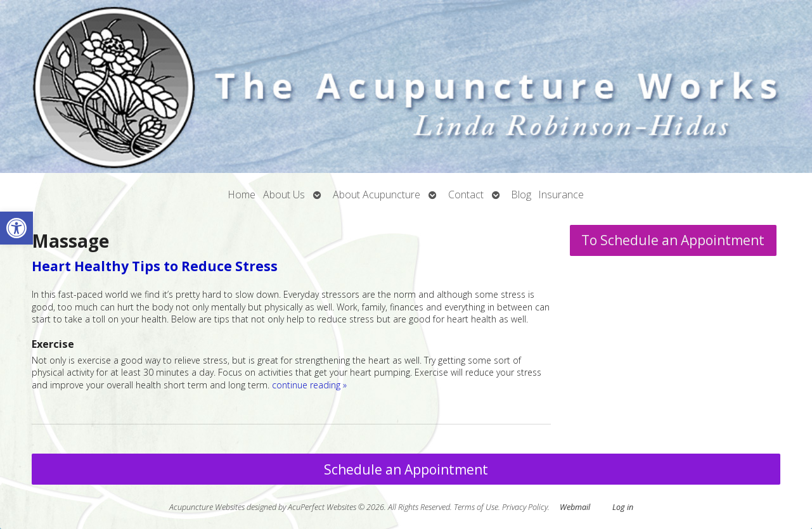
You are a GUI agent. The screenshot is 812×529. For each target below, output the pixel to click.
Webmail (575, 507)
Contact (466, 194)
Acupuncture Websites (207, 507)
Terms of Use (476, 507)
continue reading (309, 385)
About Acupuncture (377, 194)
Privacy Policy (525, 507)
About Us (284, 194)
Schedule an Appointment (406, 469)
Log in (623, 507)
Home (242, 194)
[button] (16, 228)
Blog (521, 194)
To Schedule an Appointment (673, 240)
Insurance (561, 194)
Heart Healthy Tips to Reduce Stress (155, 266)
